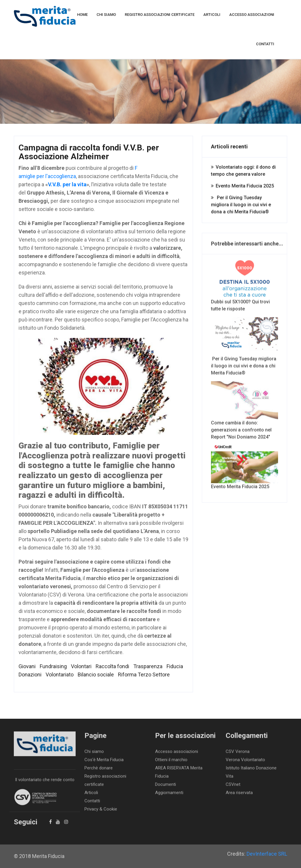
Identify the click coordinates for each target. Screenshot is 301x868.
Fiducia (175, 666)
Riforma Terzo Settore (144, 675)
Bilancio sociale (96, 675)
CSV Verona (238, 754)
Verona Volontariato (245, 762)
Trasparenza (148, 666)
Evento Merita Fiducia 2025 (245, 186)
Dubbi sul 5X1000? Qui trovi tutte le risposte (245, 288)
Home (82, 15)
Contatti (265, 44)
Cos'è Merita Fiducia (104, 762)
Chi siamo (106, 15)
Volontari (81, 666)
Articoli (212, 15)
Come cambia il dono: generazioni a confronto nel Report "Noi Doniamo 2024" (245, 413)
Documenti (166, 787)
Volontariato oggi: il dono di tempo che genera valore (243, 171)
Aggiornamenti (169, 795)
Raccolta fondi (112, 666)
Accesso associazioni (252, 15)
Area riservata (239, 795)
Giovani (27, 666)
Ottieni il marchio (171, 762)
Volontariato (60, 675)
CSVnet (233, 787)
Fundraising (53, 666)
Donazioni (30, 675)
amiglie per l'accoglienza (47, 176)
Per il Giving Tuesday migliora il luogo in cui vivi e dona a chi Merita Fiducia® (241, 205)
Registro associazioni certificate (160, 15)
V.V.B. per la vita (67, 184)
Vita (230, 778)
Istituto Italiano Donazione (251, 770)
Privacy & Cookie (101, 811)
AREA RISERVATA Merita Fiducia (179, 774)
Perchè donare (99, 770)
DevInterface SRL (267, 854)
